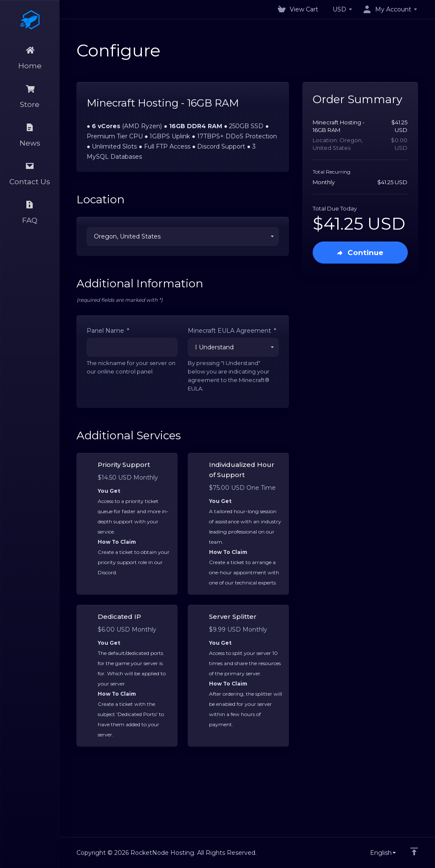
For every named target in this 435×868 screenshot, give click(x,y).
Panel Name (108, 331)
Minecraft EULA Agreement (232, 331)
